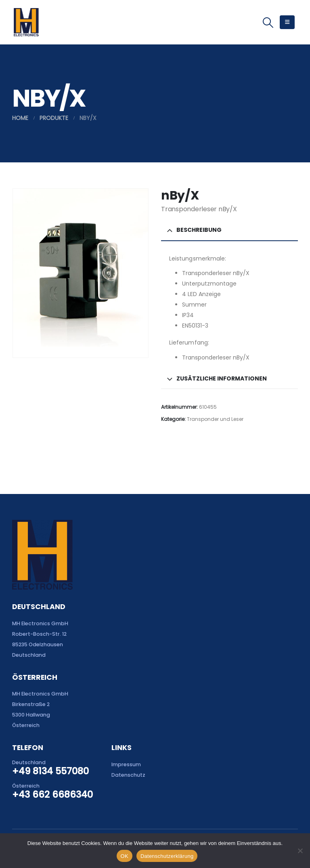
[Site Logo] (26, 22)
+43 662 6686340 (52, 794)
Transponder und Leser (215, 419)
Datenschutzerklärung (167, 856)
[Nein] (300, 851)
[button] (268, 23)
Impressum (126, 764)
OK (125, 856)
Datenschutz (128, 775)
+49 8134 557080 (50, 771)
